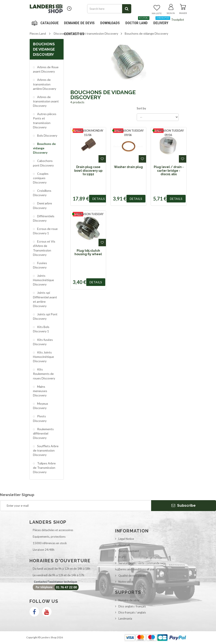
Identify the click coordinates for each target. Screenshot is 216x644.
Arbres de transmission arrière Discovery (45, 84)
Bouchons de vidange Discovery (44, 148)
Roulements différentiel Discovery (43, 433)
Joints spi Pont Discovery (45, 316)
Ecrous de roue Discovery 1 (45, 231)
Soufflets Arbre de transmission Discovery (46, 450)
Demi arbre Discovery (42, 205)
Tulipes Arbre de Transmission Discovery (44, 468)
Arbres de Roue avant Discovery (46, 69)
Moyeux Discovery (41, 406)
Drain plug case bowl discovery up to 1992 (88, 171)
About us (124, 545)
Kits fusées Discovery (43, 342)
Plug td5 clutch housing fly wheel (88, 252)
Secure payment (129, 551)
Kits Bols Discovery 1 (41, 329)
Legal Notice (126, 539)
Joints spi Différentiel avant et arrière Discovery (45, 299)
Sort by (141, 108)
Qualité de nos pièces (132, 576)
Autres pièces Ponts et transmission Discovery (45, 120)
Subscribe (184, 505)
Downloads (110, 23)
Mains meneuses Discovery (40, 391)
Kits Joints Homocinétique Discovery (43, 357)
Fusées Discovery (40, 265)
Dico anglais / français (132, 606)
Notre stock (126, 582)
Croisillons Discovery (42, 193)
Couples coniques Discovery (41, 178)
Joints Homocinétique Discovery (43, 280)
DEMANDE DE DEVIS (79, 23)
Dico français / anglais (132, 612)
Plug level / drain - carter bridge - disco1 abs (169, 171)
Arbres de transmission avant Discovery (46, 101)
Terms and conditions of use (136, 569)
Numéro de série (129, 600)
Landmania (125, 619)
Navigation (46, 23)
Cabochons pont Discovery (43, 163)
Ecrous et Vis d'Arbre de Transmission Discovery (44, 248)
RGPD (122, 557)
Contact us (74, 34)
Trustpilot (178, 20)
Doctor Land (137, 21)
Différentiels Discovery (44, 218)
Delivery (162, 21)
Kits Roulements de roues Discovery (44, 374)
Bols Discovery (47, 135)
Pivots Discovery (40, 418)
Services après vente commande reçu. (142, 563)
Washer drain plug (128, 167)
